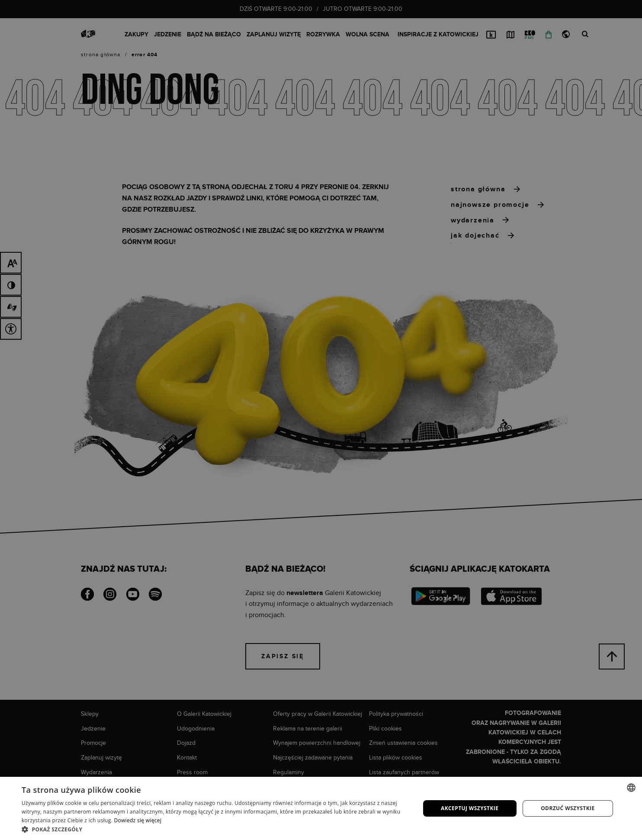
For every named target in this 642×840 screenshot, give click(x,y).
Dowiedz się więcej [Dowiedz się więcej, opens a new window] (138, 820)
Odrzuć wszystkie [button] (568, 808)
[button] (215, 829)
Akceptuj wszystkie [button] (470, 808)
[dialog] (321, 420)
